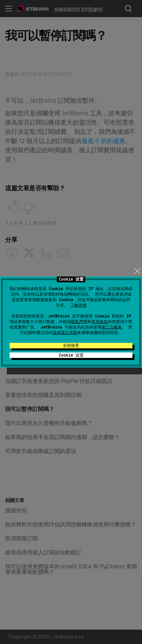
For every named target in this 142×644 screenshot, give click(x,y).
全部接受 (71, 346)
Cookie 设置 (71, 355)
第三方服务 (112, 327)
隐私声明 (79, 322)
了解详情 (79, 305)
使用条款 (100, 322)
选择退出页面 (65, 333)
